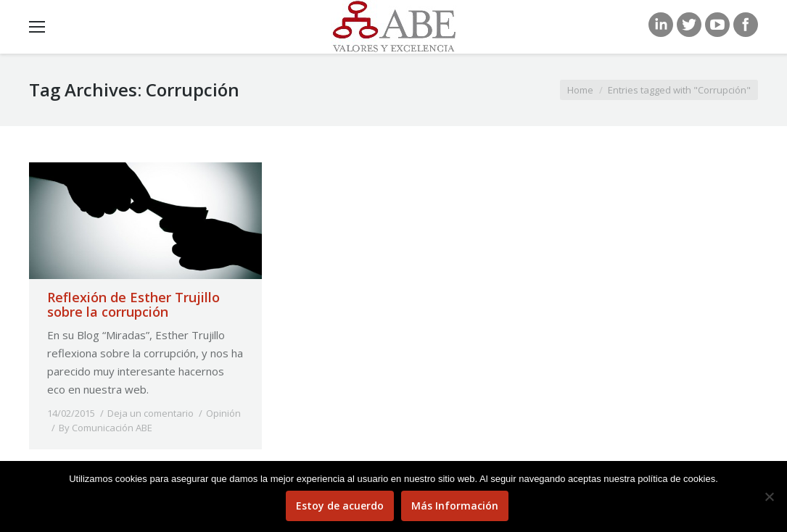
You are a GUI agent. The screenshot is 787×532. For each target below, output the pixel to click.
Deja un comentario (151, 413)
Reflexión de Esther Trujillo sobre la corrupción (133, 304)
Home (580, 90)
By (106, 428)
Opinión (223, 413)
